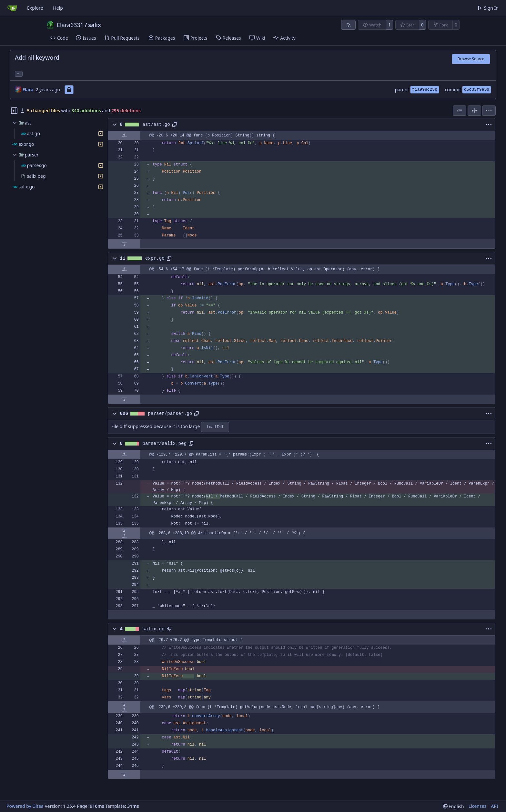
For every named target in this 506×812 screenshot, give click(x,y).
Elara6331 (70, 25)
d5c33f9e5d (477, 90)
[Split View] (474, 111)
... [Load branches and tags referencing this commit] (19, 73)
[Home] (12, 8)
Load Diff (215, 427)
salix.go (153, 629)
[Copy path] (175, 125)
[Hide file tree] (14, 111)
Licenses (478, 806)
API (494, 806)
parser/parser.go (170, 414)
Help (58, 8)
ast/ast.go (156, 125)
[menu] (489, 111)
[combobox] (460, 111)
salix (95, 25)
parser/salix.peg (164, 444)
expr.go (155, 258)
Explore (35, 8)
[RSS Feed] (349, 25)
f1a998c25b (425, 90)
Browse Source (471, 59)
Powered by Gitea (25, 806)
